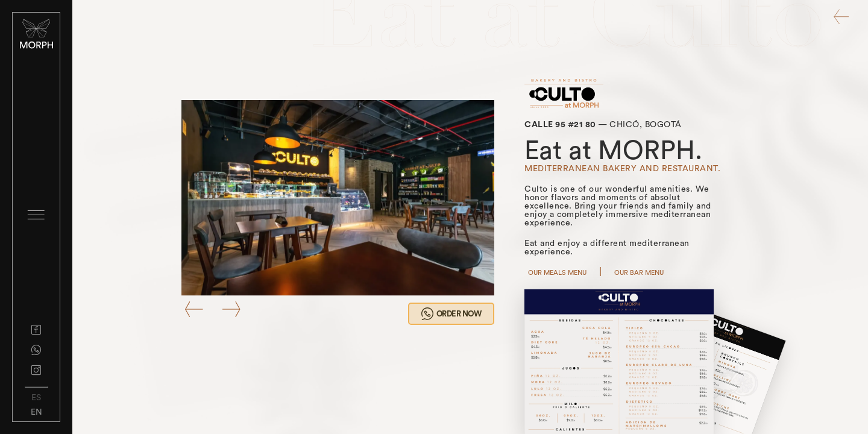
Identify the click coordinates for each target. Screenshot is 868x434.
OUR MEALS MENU (557, 273)
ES (36, 398)
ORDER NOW (451, 314)
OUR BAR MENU (639, 273)
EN (36, 412)
